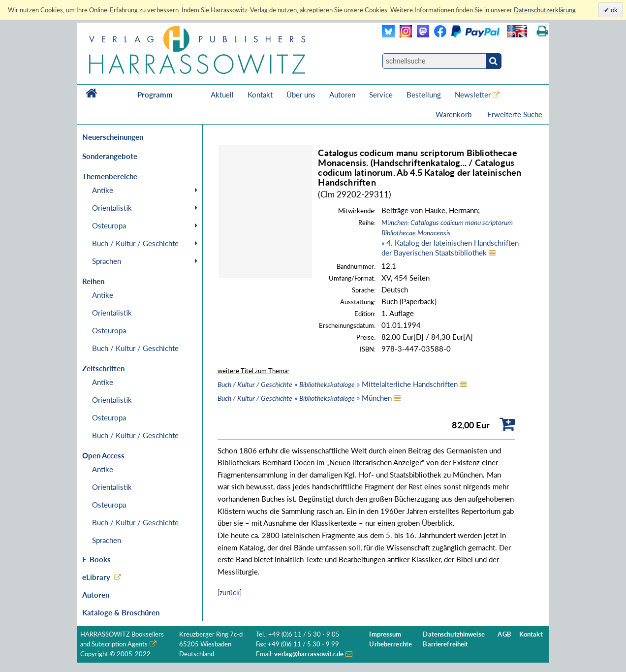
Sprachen (107, 261)
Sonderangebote (110, 156)
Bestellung (424, 95)
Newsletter (473, 95)
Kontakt (260, 95)
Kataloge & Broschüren (121, 612)
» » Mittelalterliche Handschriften (338, 384)
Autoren (342, 95)
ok (613, 10)
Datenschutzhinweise (454, 634)
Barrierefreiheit (445, 644)
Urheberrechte (391, 644)
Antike (103, 190)
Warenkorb (454, 114)
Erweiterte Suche (515, 114)
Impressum (385, 634)
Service (381, 95)
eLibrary (96, 577)
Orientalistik (112, 208)
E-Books (96, 559)
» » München (305, 398)
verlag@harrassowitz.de (309, 654)
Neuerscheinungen (113, 137)
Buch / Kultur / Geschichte (135, 243)
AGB (504, 634)
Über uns (301, 95)
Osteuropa (109, 225)
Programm (155, 95)
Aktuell (222, 95)
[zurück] (230, 592)
